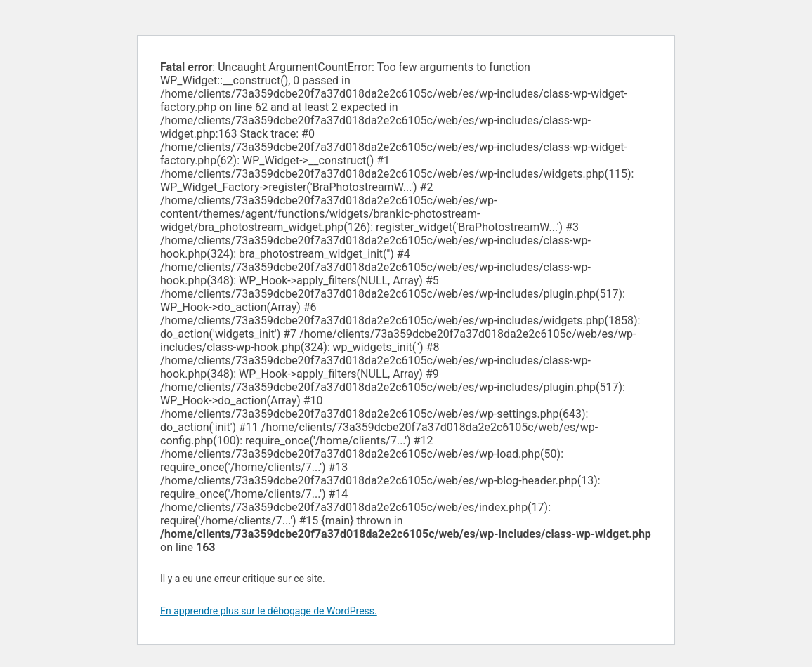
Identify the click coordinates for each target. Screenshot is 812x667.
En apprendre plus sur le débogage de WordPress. (269, 611)
